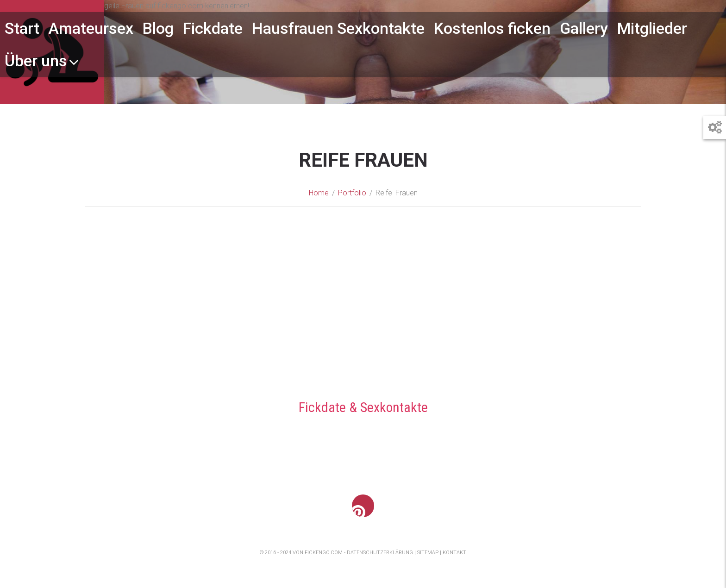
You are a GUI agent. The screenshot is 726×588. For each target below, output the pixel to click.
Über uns (42, 61)
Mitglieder (652, 28)
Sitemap (428, 553)
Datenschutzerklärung (380, 553)
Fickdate (213, 28)
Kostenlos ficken (492, 28)
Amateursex (91, 28)
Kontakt (454, 553)
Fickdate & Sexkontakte (363, 408)
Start (22, 28)
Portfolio (352, 193)
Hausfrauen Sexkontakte (338, 28)
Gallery (584, 28)
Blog (158, 28)
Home (319, 193)
